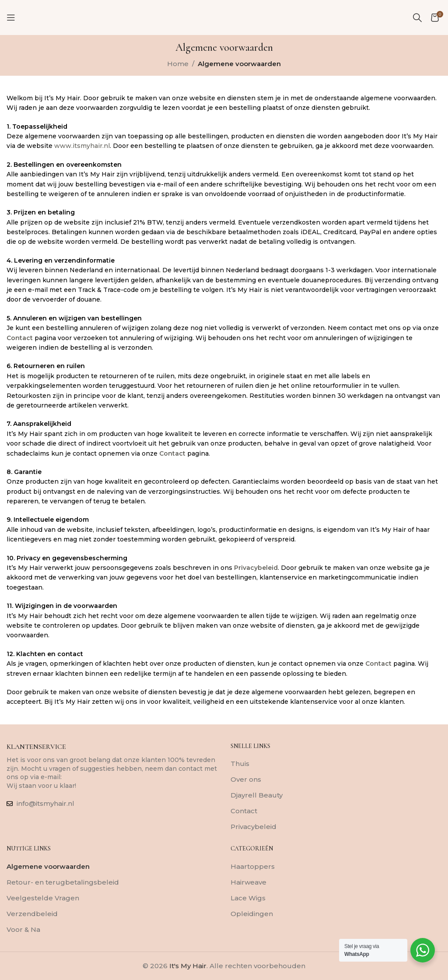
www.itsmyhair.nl (82, 146)
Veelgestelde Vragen (43, 898)
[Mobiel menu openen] (11, 18)
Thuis (240, 764)
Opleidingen (252, 914)
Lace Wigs (248, 898)
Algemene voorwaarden (48, 866)
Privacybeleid (256, 568)
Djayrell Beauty (257, 795)
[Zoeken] (417, 18)
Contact (20, 338)
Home (178, 64)
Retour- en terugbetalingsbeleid (63, 882)
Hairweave (248, 882)
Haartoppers (253, 866)
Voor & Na (23, 929)
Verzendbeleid (32, 914)
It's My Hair (188, 966)
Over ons (246, 779)
